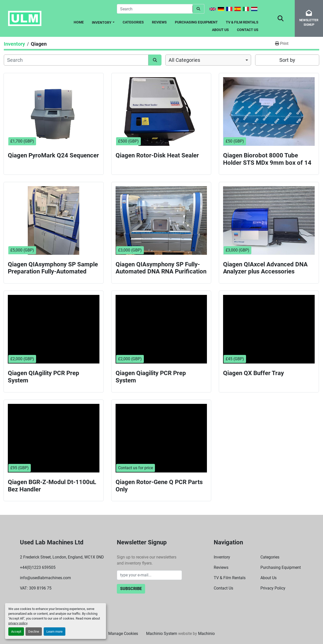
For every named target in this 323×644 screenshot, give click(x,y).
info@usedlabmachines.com (45, 578)
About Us (220, 30)
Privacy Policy (273, 588)
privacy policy (18, 623)
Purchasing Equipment (196, 22)
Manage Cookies (123, 634)
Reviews (159, 22)
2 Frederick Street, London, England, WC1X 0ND (62, 557)
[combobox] (208, 60)
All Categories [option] (184, 60)
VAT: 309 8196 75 (36, 588)
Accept (16, 632)
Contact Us (248, 30)
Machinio (206, 634)
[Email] (149, 575)
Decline (34, 632)
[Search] (155, 9)
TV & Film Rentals (242, 22)
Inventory (102, 22)
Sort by (287, 60)
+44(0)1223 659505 (38, 567)
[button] (103, 22)
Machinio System (162, 634)
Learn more (55, 632)
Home (79, 22)
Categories (133, 22)
